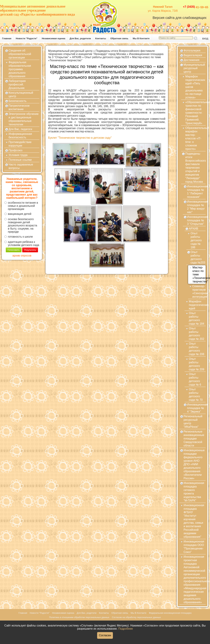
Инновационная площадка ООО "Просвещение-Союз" (194, 547)
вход (205, 38)
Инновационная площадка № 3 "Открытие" (196, 220)
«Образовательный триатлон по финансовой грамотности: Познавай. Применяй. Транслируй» (195, 113)
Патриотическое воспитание (19, 107)
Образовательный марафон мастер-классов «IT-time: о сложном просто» (195, 138)
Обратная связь (119, 38)
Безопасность (17, 101)
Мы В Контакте (141, 38)
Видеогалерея (193, 55)
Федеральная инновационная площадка (170, 613)
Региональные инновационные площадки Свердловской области (194, 439)
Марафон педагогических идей (197, 305)
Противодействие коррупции (20, 144)
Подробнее (126, 629)
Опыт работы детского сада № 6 (195, 379)
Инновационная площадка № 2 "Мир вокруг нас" (196, 207)
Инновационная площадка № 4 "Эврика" (196, 408)
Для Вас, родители (80, 38)
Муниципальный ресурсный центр (70, 51)
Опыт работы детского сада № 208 (197, 349)
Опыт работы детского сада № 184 (197, 318)
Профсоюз (15, 150)
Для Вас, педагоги (20, 129)
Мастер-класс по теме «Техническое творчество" (199, 274)
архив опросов (22, 256)
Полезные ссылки (20, 160)
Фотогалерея (192, 51)
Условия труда (18, 155)
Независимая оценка (54, 38)
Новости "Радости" (27, 38)
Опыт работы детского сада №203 (107, 57)
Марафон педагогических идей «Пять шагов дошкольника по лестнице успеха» (195, 87)
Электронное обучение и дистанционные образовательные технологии (24, 119)
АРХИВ (77, 57)
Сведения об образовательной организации (20, 54)
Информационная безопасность (20, 136)
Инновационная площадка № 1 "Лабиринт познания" (196, 192)
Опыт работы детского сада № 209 (197, 364)
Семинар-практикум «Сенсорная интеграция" (199, 291)
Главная (7, 38)
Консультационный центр (21, 94)
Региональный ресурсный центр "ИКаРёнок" (193, 422)
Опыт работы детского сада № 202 (197, 334)
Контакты (101, 38)
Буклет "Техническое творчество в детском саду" (80, 138)
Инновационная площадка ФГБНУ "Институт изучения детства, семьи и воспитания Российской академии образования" (194, 521)
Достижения (191, 60)
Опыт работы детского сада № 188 (196, 240)
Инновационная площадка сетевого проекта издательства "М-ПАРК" (194, 492)
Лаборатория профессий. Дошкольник (17, 84)
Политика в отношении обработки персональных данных (79, 617)
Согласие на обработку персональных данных (136, 617)
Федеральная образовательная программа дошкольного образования (20, 69)
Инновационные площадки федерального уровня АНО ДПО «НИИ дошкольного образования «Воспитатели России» (194, 464)
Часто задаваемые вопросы (21, 166)
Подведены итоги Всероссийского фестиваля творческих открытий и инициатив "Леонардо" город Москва (101, 52)
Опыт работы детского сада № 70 (196, 395)
